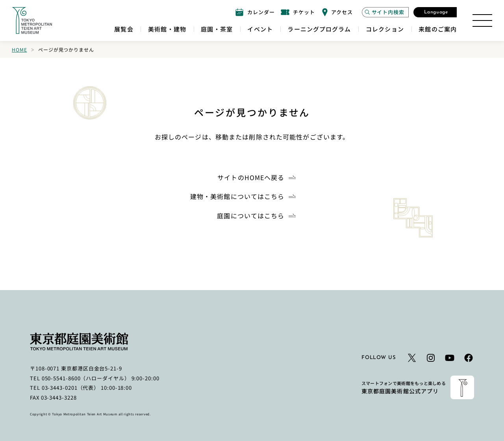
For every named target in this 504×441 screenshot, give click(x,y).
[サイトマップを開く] (482, 20)
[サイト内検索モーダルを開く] (385, 12)
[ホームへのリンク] (32, 20)
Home (19, 49)
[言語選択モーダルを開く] (435, 12)
